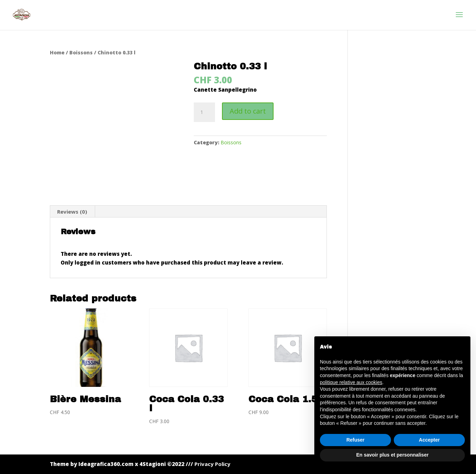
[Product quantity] (204, 112)
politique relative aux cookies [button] (351, 382)
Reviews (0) (72, 212)
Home (57, 52)
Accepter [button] (429, 440)
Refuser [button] (355, 440)
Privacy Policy (212, 464)
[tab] (72, 212)
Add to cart (248, 111)
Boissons (81, 52)
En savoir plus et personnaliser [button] (392, 455)
